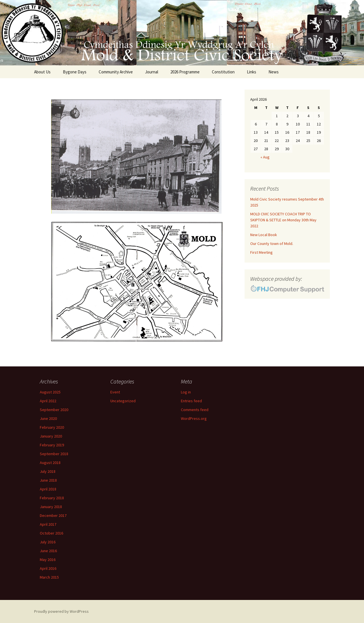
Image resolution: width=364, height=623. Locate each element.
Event (115, 392)
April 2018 (48, 489)
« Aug (265, 157)
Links (252, 72)
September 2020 (54, 410)
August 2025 (50, 392)
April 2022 (48, 401)
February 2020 (52, 427)
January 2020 (51, 436)
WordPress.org (194, 418)
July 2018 (48, 471)
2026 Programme (185, 72)
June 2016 (48, 551)
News (274, 72)
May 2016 (48, 560)
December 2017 (53, 515)
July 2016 (48, 542)
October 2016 (51, 533)
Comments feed (195, 410)
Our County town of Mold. (272, 244)
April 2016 (48, 568)
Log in (186, 392)
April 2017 (48, 524)
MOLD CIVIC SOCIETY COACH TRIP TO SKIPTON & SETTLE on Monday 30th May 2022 (283, 220)
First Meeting (261, 252)
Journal (152, 72)
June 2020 (48, 418)
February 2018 (52, 498)
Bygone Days (75, 72)
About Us (42, 72)
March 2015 (49, 577)
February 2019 (52, 445)
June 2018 (48, 480)
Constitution (223, 72)
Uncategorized (123, 401)
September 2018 (54, 454)
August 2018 (50, 463)
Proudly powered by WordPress (61, 611)
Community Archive (116, 72)
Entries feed (191, 401)
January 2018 (51, 507)
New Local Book (264, 235)
